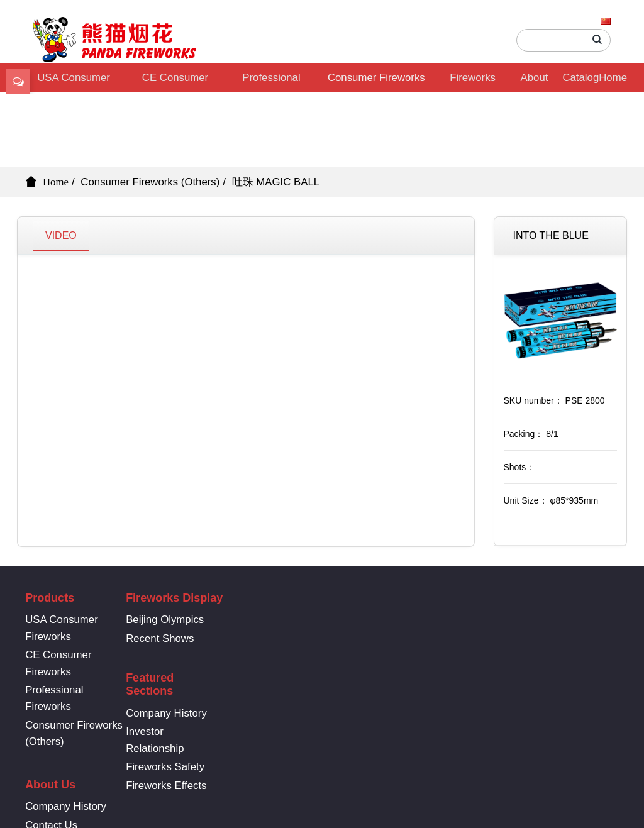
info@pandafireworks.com (548, 650)
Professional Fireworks (271, 82)
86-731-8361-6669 (548, 617)
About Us (535, 82)
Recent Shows (173, 638)
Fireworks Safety (292, 687)
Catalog (580, 78)
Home (613, 78)
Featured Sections (277, 605)
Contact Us (393, 638)
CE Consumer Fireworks (175, 82)
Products (50, 598)
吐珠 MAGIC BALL (276, 182)
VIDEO (61, 235)
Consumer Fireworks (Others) (376, 82)
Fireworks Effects (293, 706)
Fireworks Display (473, 82)
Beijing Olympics (178, 620)
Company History (293, 633)
